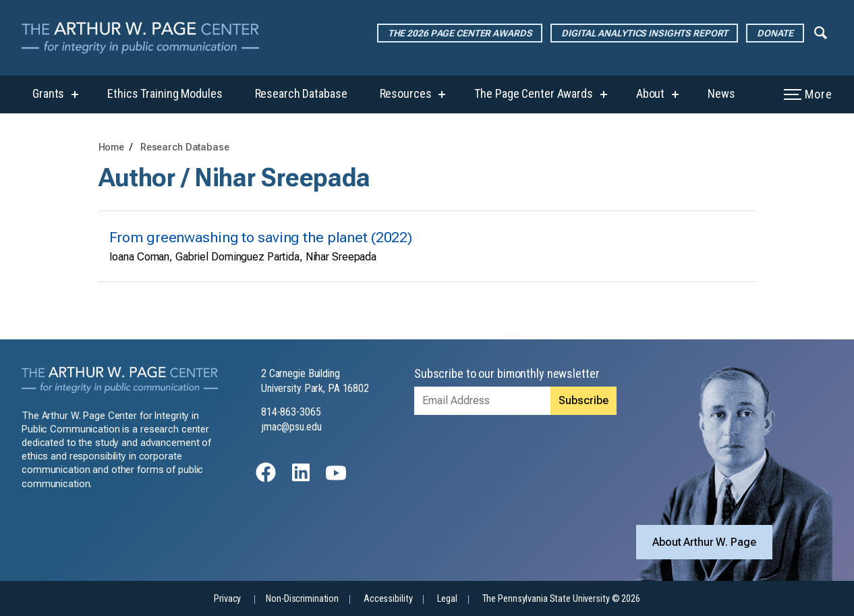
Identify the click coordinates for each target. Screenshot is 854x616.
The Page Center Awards (533, 93)
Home (112, 147)
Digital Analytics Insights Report (644, 33)
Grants (48, 93)
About (650, 93)
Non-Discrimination (302, 599)
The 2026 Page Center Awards (460, 33)
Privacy (227, 599)
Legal (447, 599)
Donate (775, 33)
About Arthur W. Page (704, 542)
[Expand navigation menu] (821, 32)
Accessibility (388, 599)
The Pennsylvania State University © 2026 (561, 599)
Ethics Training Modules (165, 93)
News (721, 93)
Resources (406, 93)
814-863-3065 (291, 412)
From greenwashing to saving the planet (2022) (261, 237)
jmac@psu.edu (291, 427)
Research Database (301, 93)
